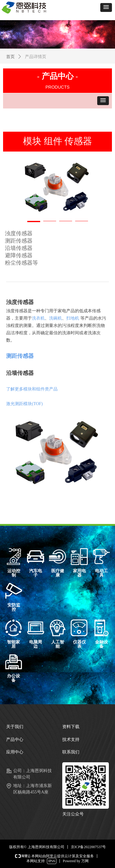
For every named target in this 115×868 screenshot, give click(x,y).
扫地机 (73, 318)
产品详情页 (36, 57)
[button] (106, 7)
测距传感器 (20, 356)
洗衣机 (38, 318)
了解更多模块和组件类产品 (32, 389)
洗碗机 (56, 318)
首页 (10, 57)
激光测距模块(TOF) (25, 404)
